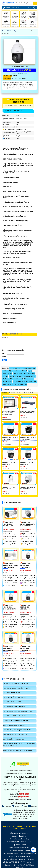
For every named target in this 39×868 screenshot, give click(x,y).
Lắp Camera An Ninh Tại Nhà (11, 693)
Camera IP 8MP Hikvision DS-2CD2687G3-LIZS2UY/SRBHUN (11, 566)
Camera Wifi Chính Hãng (9, 31)
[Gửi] (4, 360)
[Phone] (15, 357)
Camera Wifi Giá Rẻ (10, 859)
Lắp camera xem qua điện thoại (19, 848)
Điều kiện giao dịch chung (26, 773)
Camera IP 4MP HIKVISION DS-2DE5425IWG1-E (8, 649)
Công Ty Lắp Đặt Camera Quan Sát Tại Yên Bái (22, 376)
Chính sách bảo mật (11, 773)
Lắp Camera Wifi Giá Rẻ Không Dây (19, 856)
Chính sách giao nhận (26, 771)
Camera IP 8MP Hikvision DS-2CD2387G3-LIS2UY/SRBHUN (28, 524)
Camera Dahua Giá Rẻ (19, 836)
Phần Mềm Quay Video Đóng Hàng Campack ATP (18, 688)
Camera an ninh (26, 842)
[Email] (15, 353)
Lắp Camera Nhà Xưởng (28, 853)
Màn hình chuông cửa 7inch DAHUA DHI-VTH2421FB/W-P (9, 413)
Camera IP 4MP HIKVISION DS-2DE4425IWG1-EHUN (9, 607)
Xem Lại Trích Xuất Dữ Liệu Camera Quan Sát (22, 368)
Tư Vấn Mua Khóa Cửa (28, 862)
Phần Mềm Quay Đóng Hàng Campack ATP (16, 734)
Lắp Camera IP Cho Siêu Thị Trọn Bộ (13, 379)
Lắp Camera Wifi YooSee (26, 859)
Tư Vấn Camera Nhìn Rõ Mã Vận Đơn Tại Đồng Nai (18, 750)
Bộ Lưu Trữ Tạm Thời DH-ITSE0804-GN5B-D (15, 384)
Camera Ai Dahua (23, 31)
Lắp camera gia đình (19, 845)
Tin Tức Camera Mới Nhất (14, 679)
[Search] (25, 3)
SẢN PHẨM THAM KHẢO (26, 393)
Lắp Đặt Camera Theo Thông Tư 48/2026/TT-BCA (18, 711)
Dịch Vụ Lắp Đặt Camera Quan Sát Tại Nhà (16, 683)
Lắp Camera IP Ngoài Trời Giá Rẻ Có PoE (25, 382)
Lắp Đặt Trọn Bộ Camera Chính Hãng (14, 707)
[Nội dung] (19, 343)
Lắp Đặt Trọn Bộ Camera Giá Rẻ (12, 702)
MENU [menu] (31, 7)
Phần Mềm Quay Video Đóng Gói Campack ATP (17, 730)
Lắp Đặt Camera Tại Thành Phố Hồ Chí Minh (16, 716)
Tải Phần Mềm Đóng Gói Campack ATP (15, 725)
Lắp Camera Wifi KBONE (11, 862)
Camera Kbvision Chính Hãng (19, 839)
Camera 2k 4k (13, 393)
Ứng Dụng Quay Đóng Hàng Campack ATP (15, 720)
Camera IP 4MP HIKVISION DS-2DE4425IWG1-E (25, 566)
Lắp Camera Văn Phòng (10, 853)
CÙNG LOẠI (5, 393)
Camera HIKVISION (13, 842)
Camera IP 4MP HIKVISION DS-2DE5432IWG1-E (25, 649)
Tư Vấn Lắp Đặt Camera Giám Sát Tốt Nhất (15, 371)
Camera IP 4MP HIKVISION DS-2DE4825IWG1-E (25, 607)
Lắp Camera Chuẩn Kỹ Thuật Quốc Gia (14, 697)
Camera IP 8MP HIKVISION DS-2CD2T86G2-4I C (8, 524)
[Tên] (15, 350)
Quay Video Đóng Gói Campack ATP (14, 739)
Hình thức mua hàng (12, 771)
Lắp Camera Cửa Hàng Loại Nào (19, 850)
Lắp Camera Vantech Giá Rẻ (19, 833)
